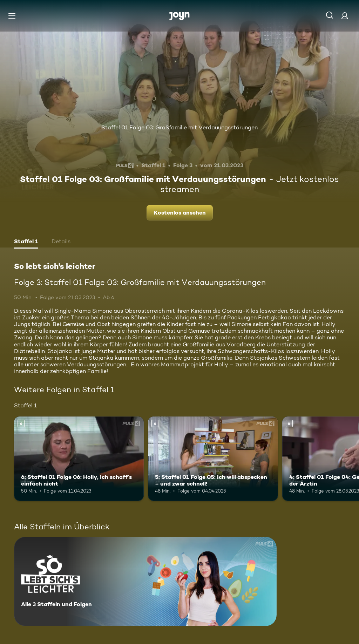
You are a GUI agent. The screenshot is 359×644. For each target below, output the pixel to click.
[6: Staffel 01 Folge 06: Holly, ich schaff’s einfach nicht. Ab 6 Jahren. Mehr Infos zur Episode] (79, 459)
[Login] (345, 16)
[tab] (26, 242)
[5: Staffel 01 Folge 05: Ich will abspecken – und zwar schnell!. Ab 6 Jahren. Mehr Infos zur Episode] (213, 459)
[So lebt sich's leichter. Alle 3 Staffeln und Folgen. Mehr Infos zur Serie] (145, 581)
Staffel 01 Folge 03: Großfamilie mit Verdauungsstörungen (179, 127)
